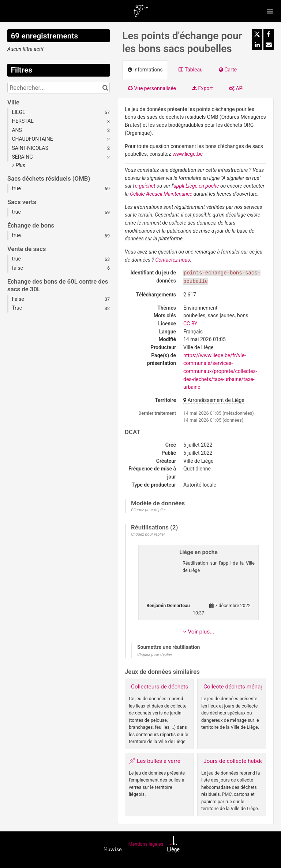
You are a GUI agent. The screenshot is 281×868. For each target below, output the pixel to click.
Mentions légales (146, 844)
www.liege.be (188, 154)
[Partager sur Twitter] (257, 34)
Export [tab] (203, 88)
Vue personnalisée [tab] (152, 88)
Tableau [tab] (190, 70)
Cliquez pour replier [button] (148, 534)
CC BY (190, 324)
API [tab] (236, 88)
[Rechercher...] (59, 88)
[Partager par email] (269, 45)
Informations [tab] (145, 70)
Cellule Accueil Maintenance (161, 194)
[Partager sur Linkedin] (257, 45)
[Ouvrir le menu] (270, 11)
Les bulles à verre (159, 761)
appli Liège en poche (196, 186)
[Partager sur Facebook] (269, 34)
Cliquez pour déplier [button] (149, 510)
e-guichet (145, 186)
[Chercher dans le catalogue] (105, 88)
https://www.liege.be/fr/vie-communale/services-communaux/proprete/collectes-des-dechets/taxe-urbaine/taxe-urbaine (220, 371)
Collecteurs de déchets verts (166, 687)
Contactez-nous (173, 260)
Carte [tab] (228, 70)
